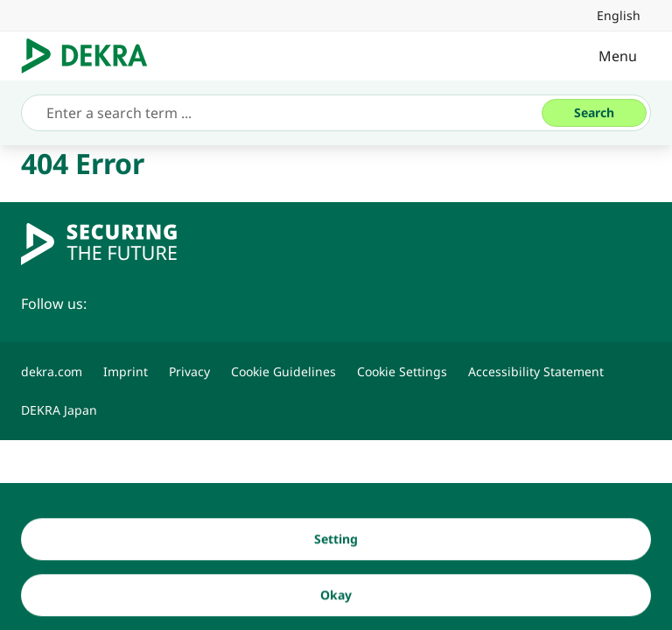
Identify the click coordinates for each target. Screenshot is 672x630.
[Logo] (91, 56)
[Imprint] (126, 372)
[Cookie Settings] (402, 372)
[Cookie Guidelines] (283, 372)
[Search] (594, 113)
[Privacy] (189, 372)
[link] (619, 15)
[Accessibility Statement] (536, 372)
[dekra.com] (52, 372)
